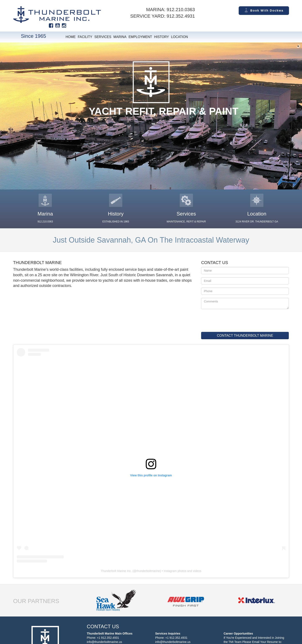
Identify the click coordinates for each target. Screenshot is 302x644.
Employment (140, 37)
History (162, 37)
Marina (120, 37)
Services (103, 37)
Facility (85, 37)
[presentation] (227, 319)
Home (71, 37)
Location (179, 37)
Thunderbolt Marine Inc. (116, 571)
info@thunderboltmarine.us (104, 642)
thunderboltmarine (148, 571)
